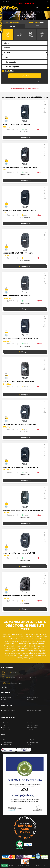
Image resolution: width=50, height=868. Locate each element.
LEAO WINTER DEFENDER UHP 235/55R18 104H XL (20, 210)
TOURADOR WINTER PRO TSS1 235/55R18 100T (19, 596)
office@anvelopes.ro (17, 683)
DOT (40, 129)
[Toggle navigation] (48, 1)
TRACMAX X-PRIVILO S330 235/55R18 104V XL (19, 382)
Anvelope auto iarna (30, 14)
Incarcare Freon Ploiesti (34, 711)
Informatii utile (7, 697)
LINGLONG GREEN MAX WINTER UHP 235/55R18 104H (21, 467)
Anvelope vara (8, 745)
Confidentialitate (32, 728)
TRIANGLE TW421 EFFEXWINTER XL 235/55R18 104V (20, 424)
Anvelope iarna (32, 740)
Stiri (4, 702)
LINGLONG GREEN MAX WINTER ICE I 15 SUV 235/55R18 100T (23, 510)
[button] (28, 8)
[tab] (13, 26)
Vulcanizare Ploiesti (9, 711)
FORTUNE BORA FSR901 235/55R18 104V (17, 296)
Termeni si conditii (33, 725)
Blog (4, 700)
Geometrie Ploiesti (9, 713)
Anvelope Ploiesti (32, 742)
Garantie (30, 723)
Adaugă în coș (25, 138)
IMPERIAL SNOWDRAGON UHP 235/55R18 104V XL (20, 167)
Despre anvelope (33, 697)
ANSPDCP (30, 730)
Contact (6, 723)
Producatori (31, 700)
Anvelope (18, 14)
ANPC (5, 725)
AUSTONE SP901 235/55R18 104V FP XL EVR (18, 253)
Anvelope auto (8, 742)
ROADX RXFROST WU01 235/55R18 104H (17, 124)
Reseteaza (42, 81)
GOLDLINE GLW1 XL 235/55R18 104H (24, 17)
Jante (29, 745)
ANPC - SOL (6, 730)
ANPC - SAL (6, 728)
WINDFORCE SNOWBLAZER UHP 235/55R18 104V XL (21, 339)
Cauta (25, 76)
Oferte (5, 740)
